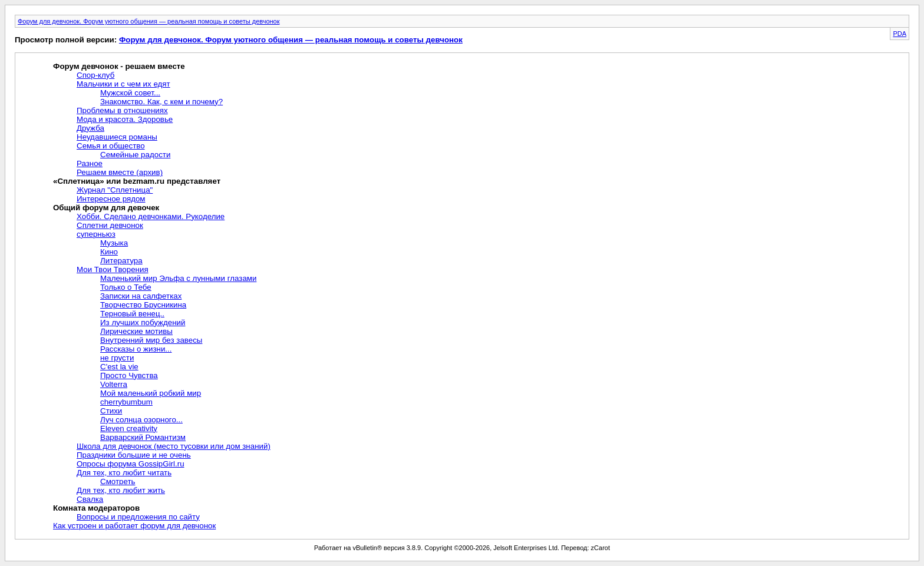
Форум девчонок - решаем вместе (119, 66)
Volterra (114, 384)
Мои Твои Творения (113, 269)
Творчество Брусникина (143, 305)
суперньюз (96, 234)
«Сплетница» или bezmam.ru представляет (137, 181)
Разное (90, 163)
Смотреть (118, 481)
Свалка (90, 499)
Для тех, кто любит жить (121, 490)
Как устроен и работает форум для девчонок (134, 526)
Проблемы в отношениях (122, 110)
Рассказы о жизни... (136, 349)
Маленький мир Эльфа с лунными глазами (178, 278)
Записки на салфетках (141, 296)
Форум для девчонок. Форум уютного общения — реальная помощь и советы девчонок (149, 21)
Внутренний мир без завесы (151, 340)
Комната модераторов (96, 508)
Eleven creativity (129, 428)
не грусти (117, 358)
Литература (121, 261)
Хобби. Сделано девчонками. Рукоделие (151, 216)
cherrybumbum (126, 402)
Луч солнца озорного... (141, 420)
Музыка (114, 243)
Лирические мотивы (136, 331)
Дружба (90, 128)
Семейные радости (135, 155)
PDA (900, 34)
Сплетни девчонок (110, 225)
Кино (109, 252)
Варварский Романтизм (143, 437)
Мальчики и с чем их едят (123, 84)
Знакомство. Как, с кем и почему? (161, 102)
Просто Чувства (129, 375)
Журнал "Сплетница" (115, 190)
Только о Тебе (126, 287)
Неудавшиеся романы (117, 137)
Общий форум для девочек (106, 208)
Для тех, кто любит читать (124, 473)
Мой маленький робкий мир (151, 393)
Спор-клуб (95, 75)
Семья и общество (111, 146)
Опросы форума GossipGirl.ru (131, 464)
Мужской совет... (130, 93)
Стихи (111, 411)
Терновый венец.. (132, 314)
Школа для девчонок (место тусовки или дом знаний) (174, 446)
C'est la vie (119, 367)
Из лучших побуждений (143, 322)
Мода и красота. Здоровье (125, 119)
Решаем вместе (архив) (120, 172)
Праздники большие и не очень (134, 455)
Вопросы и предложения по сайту (138, 517)
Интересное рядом (111, 199)
